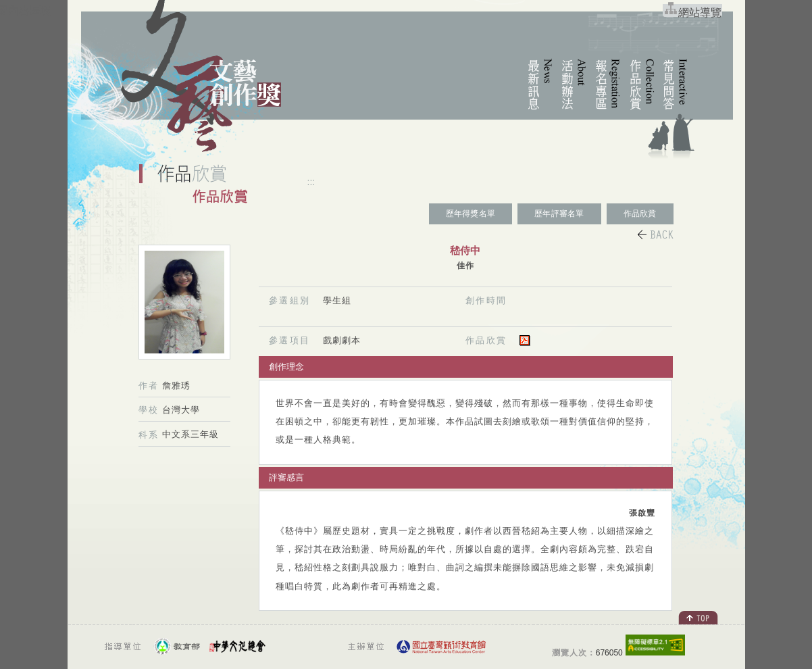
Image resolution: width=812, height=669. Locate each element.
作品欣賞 (640, 214)
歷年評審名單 (559, 214)
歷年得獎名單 (471, 214)
